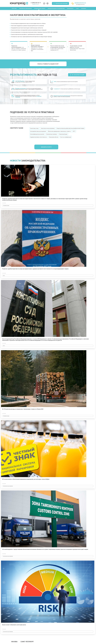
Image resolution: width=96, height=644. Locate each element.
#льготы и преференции (66, 137)
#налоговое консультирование (48, 128)
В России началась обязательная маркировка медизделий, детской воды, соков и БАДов (26, 479)
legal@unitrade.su (36, 4)
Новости (15, 161)
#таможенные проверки (51, 134)
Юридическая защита (40, 8)
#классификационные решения (37, 134)
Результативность (23, 75)
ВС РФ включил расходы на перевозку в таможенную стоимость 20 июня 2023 (23, 409)
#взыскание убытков (54, 137)
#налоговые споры (34, 128)
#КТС (74, 131)
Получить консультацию (61, 3)
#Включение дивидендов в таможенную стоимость (59, 131)
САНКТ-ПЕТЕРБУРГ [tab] (27, 642)
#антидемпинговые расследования (38, 131)
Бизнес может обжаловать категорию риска (14, 625)
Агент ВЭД (14, 8)
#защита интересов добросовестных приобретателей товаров (70, 128)
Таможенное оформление (25, 8)
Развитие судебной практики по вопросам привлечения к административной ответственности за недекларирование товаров (35, 269)
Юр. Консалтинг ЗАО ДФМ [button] (78, 75)
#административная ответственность (39, 137)
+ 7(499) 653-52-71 (36, 3)
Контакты (84, 8)
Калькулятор (70, 8)
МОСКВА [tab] (14, 642)
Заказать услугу (46, 147)
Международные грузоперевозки (56, 8)
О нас (77, 8)
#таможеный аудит (63, 134)
